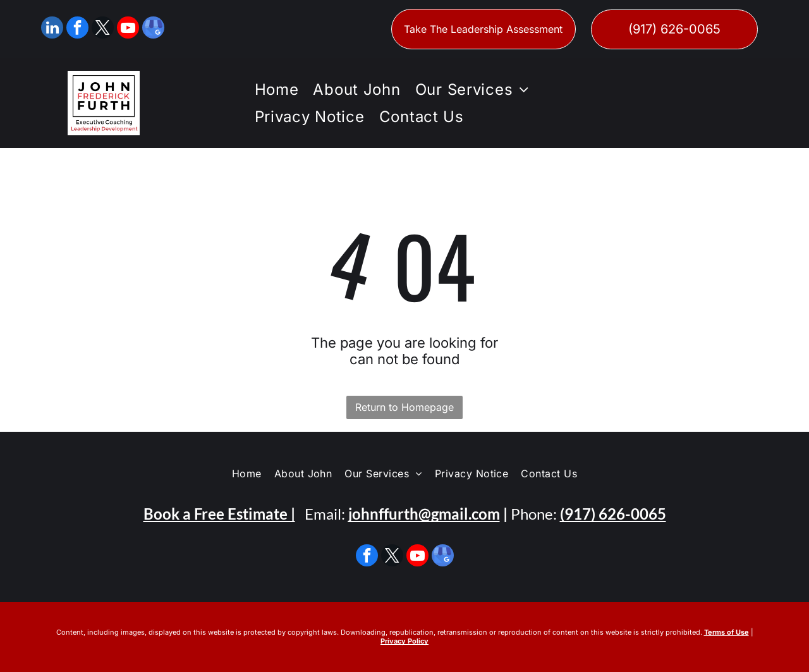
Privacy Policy (404, 641)
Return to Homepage (404, 407)
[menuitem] (275, 89)
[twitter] (103, 29)
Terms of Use (727, 632)
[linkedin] (52, 29)
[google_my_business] (153, 29)
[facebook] (77, 29)
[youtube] (128, 29)
